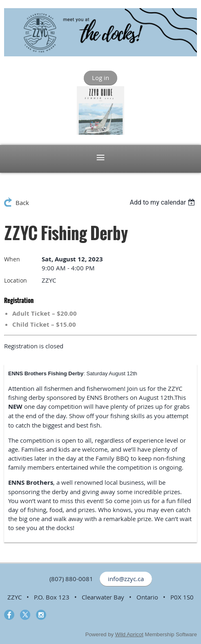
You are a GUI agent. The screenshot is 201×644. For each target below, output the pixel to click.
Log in (100, 78)
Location (16, 280)
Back (22, 203)
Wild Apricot (129, 634)
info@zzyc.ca (126, 579)
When (12, 259)
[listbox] (163, 202)
